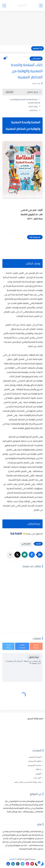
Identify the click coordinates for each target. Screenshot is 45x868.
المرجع (12, 859)
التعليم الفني (36, 59)
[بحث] (4, 6)
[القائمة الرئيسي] (41, 6)
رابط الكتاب (33, 110)
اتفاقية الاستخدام (35, 761)
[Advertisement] (22, 28)
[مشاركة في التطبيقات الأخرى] (10, 555)
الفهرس (38, 774)
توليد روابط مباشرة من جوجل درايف (28, 782)
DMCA (39, 769)
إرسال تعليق (34, 657)
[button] (32, 555)
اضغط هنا (16, 533)
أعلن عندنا (37, 778)
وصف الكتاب (33, 106)
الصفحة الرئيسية (35, 757)
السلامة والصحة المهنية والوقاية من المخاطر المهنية (25, 101)
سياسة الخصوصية (34, 765)
